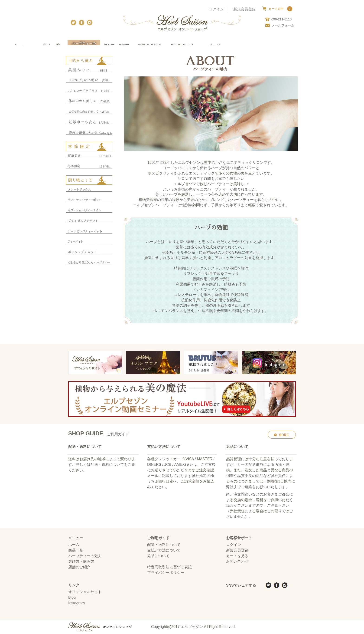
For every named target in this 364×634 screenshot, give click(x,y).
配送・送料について (107, 465)
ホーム (74, 545)
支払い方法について (164, 550)
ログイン (216, 9)
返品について (158, 556)
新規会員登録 (244, 9)
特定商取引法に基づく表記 (169, 567)
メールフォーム (280, 25)
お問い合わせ (237, 562)
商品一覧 (76, 550)
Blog (72, 598)
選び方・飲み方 (81, 562)
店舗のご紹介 (79, 567)
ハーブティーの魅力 (85, 556)
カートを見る (237, 556)
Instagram (76, 603)
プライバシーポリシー (166, 573)
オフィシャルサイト (85, 592)
